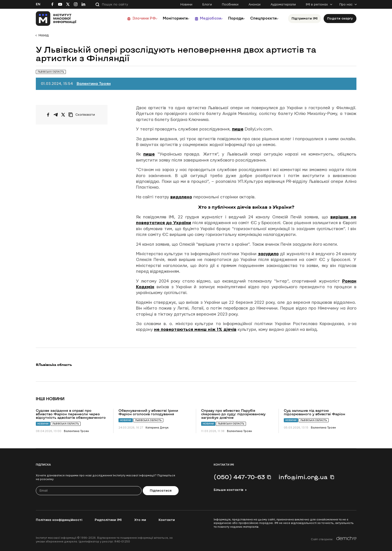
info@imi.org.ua (303, 477)
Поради (232, 18)
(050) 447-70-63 (239, 477)
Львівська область (66, 424)
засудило (268, 254)
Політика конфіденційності (59, 520)
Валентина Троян (94, 84)
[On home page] (56, 19)
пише (238, 129)
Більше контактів (228, 490)
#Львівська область (54, 365)
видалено (181, 197)
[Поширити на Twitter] (63, 115)
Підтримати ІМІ (305, 19)
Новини (186, 5)
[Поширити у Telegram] (56, 115)
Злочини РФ (132, 18)
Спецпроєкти (262, 18)
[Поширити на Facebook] (48, 115)
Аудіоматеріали (283, 5)
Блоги (207, 5)
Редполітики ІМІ (108, 520)
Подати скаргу (340, 19)
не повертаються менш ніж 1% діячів (195, 329)
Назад (44, 35)
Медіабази (204, 18)
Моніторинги (166, 18)
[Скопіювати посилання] (83, 115)
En (38, 4)
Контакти (167, 520)
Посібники (230, 5)
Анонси (254, 5)
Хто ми (140, 520)
